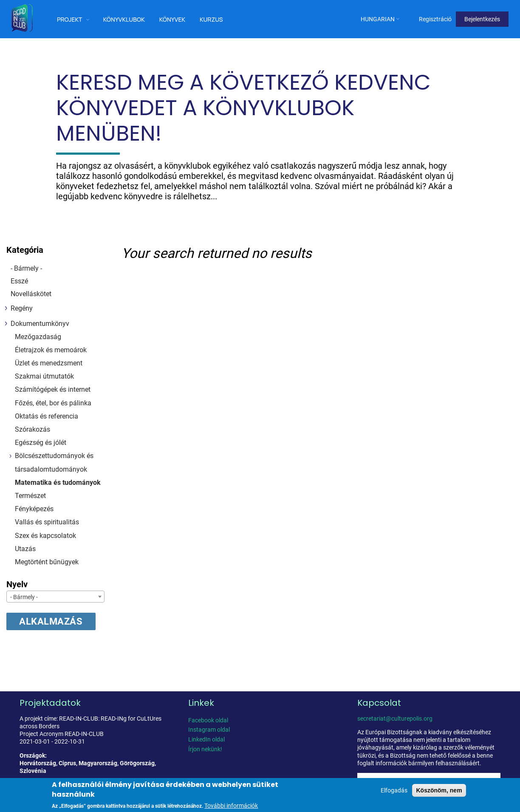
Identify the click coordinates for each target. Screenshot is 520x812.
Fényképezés (34, 509)
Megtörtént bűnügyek (47, 562)
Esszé (19, 281)
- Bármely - (26, 268)
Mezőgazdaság (38, 337)
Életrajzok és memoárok (51, 350)
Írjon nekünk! (205, 749)
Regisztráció (435, 19)
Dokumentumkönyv (40, 324)
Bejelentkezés (482, 19)
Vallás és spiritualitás (47, 522)
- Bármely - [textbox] (24, 597)
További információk (231, 806)
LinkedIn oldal (206, 739)
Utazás (25, 549)
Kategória (25, 250)
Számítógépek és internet (53, 389)
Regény (22, 308)
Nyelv (17, 584)
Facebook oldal (208, 720)
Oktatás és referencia (47, 416)
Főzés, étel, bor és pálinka (53, 403)
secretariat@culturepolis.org (395, 719)
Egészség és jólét (41, 443)
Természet (30, 496)
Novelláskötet (31, 294)
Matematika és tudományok (58, 482)
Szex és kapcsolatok (45, 536)
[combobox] (55, 597)
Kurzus (211, 19)
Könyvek (172, 19)
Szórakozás (32, 429)
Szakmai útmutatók (44, 376)
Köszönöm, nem (439, 790)
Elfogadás (394, 790)
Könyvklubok (124, 19)
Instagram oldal (209, 730)
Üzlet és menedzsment (49, 363)
